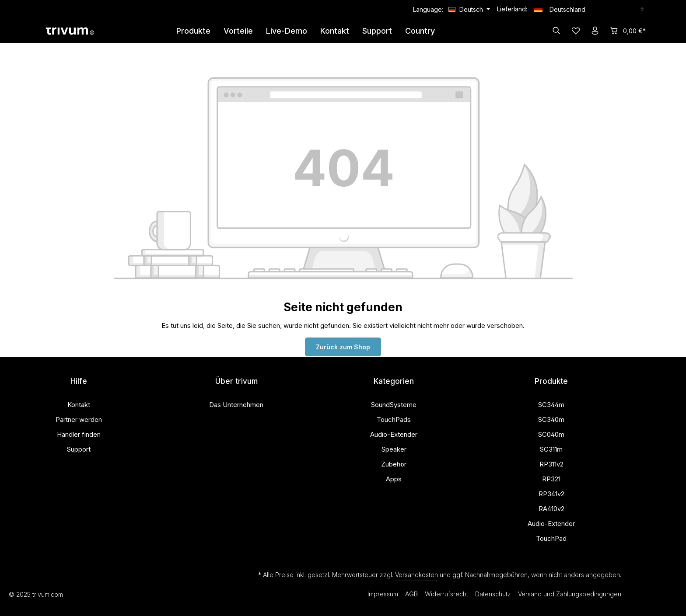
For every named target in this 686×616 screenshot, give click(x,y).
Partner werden (79, 419)
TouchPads (394, 419)
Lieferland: (512, 9)
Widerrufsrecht (446, 594)
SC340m (551, 419)
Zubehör (394, 464)
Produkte (551, 381)
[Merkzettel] (576, 31)
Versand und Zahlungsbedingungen (570, 594)
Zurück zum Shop (343, 347)
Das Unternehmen (236, 405)
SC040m (551, 434)
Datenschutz (493, 594)
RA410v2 (551, 509)
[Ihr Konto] (595, 31)
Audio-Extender (394, 434)
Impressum (383, 594)
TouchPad (551, 538)
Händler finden (79, 434)
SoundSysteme (394, 405)
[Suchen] (556, 31)
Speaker (394, 449)
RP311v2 (551, 464)
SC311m (551, 449)
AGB (411, 594)
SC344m (551, 405)
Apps (394, 479)
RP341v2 (551, 494)
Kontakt (79, 405)
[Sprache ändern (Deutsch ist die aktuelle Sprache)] (469, 9)
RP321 (551, 479)
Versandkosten (416, 575)
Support (79, 449)
